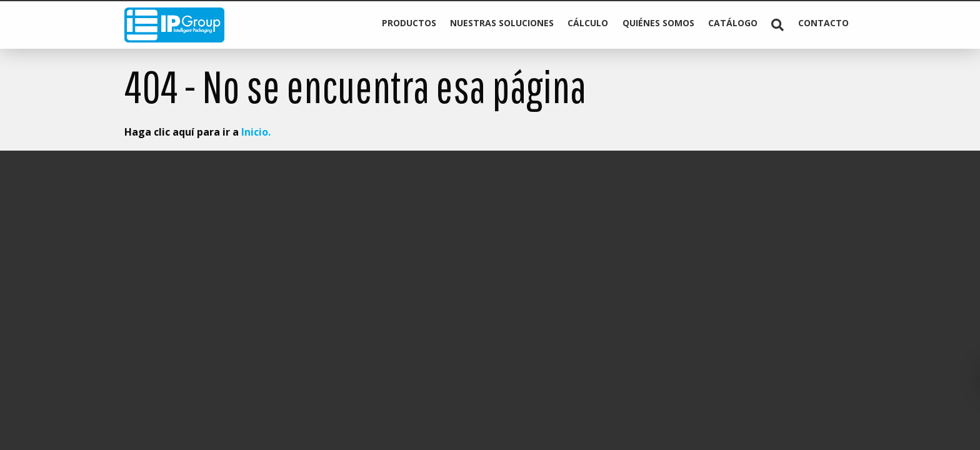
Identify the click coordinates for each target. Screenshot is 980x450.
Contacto (823, 23)
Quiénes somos (658, 23)
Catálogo (733, 23)
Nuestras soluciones (502, 23)
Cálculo (588, 23)
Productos (409, 23)
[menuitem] (408, 25)
